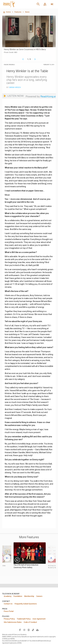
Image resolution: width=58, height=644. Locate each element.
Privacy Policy (9, 619)
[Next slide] (51, 558)
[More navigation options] (52, 4)
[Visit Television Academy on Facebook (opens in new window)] (20, 630)
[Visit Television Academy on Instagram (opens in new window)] (24, 630)
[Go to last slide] (7, 558)
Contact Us (8, 604)
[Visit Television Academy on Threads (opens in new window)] (29, 630)
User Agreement (39, 619)
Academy (8, 596)
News (27, 12)
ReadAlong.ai (48, 96)
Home (7, 12)
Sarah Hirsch (15, 87)
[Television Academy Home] (17, 4)
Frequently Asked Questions (26, 604)
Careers (39, 596)
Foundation (18, 596)
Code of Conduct (30, 622)
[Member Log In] (45, 4)
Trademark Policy (24, 619)
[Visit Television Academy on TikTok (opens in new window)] (33, 630)
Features (18, 12)
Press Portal (9, 611)
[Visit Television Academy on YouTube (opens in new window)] (37, 630)
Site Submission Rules (13, 622)
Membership (29, 596)
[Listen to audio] (13, 96)
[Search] (38, 4)
